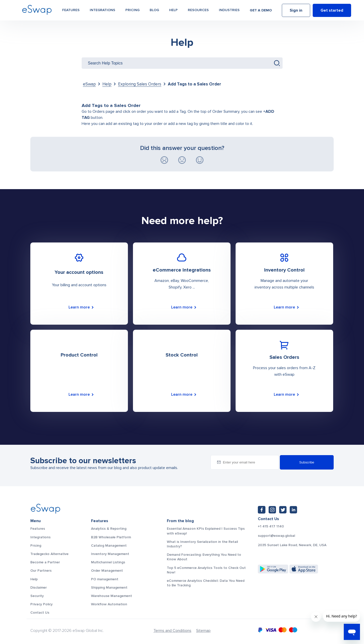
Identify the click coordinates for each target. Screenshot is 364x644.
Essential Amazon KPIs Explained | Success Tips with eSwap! (206, 531)
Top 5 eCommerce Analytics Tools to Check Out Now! (206, 570)
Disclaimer (39, 587)
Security (37, 596)
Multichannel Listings (108, 562)
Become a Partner (45, 562)
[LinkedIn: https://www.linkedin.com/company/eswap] (293, 510)
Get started (332, 11)
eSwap (89, 84)
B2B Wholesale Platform (111, 537)
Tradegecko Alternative (49, 554)
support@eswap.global (276, 536)
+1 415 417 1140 (271, 526)
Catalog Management (109, 546)
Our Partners (41, 571)
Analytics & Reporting (109, 529)
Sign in (296, 11)
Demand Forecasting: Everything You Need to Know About (204, 557)
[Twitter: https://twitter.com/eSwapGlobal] (283, 510)
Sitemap (203, 631)
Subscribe (307, 462)
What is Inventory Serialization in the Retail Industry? (202, 544)
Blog (154, 10)
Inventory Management (110, 554)
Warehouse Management (111, 596)
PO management (105, 579)
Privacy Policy (41, 604)
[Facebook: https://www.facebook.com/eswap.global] (262, 510)
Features (71, 10)
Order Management (107, 571)
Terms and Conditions (172, 631)
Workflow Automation (109, 604)
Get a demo (261, 11)
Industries (229, 10)
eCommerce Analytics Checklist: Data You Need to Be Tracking (206, 583)
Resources (198, 10)
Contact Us (40, 613)
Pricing (132, 10)
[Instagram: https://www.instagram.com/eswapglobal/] (272, 510)
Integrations (103, 10)
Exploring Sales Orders (140, 84)
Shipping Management (109, 587)
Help (173, 10)
